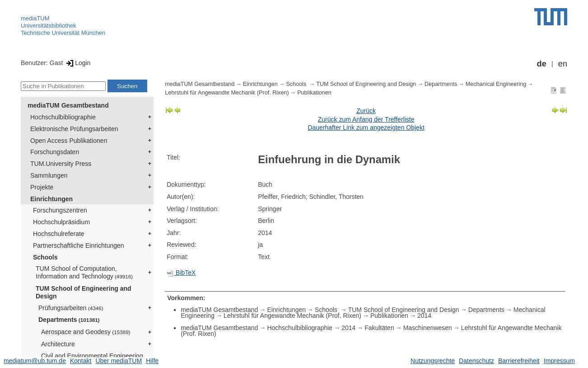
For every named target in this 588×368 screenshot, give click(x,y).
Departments (69, 320)
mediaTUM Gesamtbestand (68, 105)
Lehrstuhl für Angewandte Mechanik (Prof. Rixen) (227, 93)
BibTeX (181, 273)
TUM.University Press (61, 164)
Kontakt (81, 361)
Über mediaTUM (119, 361)
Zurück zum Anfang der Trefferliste (366, 119)
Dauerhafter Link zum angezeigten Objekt (366, 127)
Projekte (42, 187)
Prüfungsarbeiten (71, 308)
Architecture (58, 344)
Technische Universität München (63, 33)
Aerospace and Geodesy (86, 332)
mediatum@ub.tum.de (35, 361)
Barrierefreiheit (519, 361)
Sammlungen (49, 175)
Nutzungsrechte (433, 361)
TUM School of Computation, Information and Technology (84, 272)
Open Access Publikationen (69, 141)
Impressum (559, 361)
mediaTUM (35, 18)
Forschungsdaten (55, 152)
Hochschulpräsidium (61, 222)
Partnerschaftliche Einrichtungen (79, 245)
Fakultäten (379, 328)
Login (77, 63)
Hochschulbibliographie (63, 117)
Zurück (366, 111)
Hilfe (152, 361)
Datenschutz (476, 361)
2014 (424, 316)
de (542, 64)
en (563, 64)
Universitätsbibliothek (49, 26)
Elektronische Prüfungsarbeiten (74, 129)
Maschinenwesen (428, 328)
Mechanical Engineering (496, 84)
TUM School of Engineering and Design (84, 292)
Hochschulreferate (59, 234)
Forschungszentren (60, 210)
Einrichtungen (51, 199)
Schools (45, 257)
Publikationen (314, 93)
